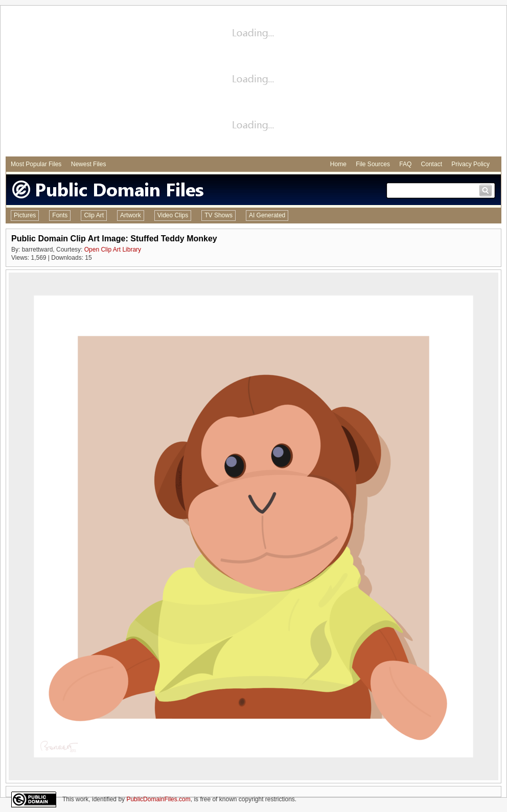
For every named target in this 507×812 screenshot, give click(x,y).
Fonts (60, 215)
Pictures (25, 215)
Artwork (131, 215)
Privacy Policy (470, 164)
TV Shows (218, 215)
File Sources (373, 164)
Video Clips (173, 215)
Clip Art (94, 215)
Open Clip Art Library (113, 250)
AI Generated (267, 215)
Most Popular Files (36, 164)
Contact (432, 164)
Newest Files (89, 164)
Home (338, 164)
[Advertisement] (254, 82)
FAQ (405, 164)
